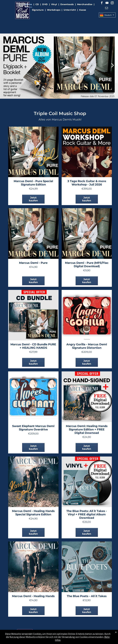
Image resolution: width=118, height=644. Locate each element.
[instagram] (112, 3)
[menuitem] (29, 4)
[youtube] (107, 3)
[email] (106, 8)
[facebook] (102, 3)
